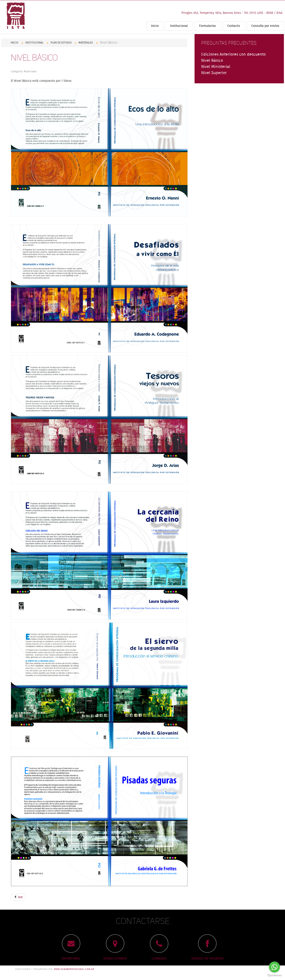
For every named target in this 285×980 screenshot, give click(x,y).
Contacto (234, 26)
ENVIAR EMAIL (71, 959)
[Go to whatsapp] (274, 967)
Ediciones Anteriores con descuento (233, 55)
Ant (18, 897)
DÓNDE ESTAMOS (115, 959)
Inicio (155, 26)
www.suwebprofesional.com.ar (74, 969)
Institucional (179, 26)
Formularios (208, 26)
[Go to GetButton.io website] (274, 975)
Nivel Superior (214, 73)
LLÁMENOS (159, 959)
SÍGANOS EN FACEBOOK (207, 959)
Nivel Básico (34, 58)
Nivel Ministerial (216, 67)
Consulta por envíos (265, 26)
